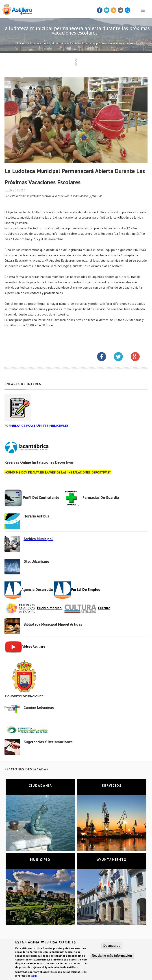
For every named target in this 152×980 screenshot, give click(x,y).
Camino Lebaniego (39, 707)
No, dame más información (112, 957)
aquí (34, 977)
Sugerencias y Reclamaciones (48, 742)
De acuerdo (112, 947)
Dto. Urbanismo (36, 561)
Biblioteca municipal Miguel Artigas (53, 624)
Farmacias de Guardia (101, 498)
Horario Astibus (36, 516)
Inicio (21, 43)
